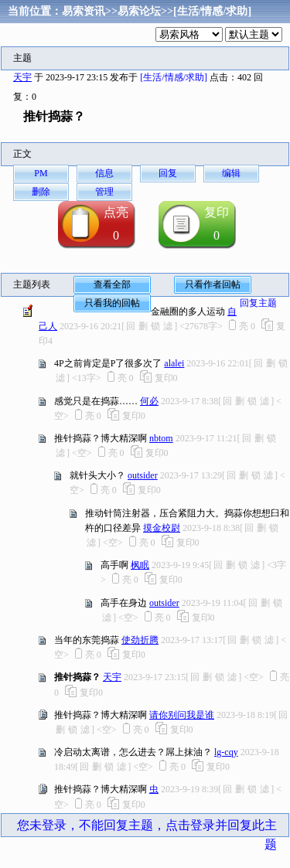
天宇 (22, 77)
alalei (174, 363)
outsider (143, 475)
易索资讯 (84, 11)
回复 (168, 173)
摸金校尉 (162, 528)
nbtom (161, 438)
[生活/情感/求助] (212, 11)
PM (41, 173)
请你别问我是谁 (182, 715)
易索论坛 (139, 11)
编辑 (231, 173)
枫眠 (140, 565)
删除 (41, 192)
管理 (104, 192)
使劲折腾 (140, 640)
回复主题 (258, 303)
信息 (104, 173)
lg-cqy (226, 752)
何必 (149, 401)
